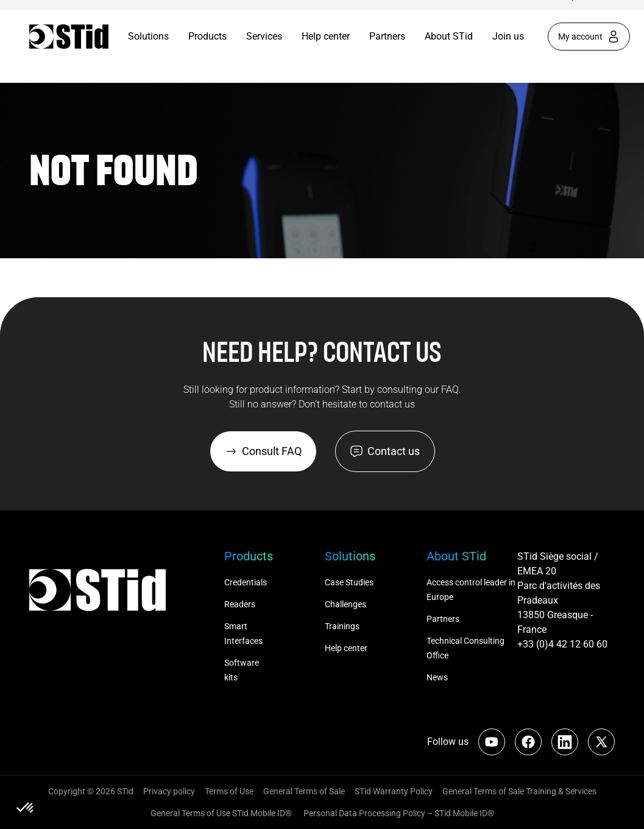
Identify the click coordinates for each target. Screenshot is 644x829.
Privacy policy (169, 791)
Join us (508, 36)
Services (264, 36)
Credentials (246, 582)
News (437, 677)
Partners (387, 36)
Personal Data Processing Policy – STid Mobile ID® (398, 813)
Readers (240, 604)
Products (207, 36)
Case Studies (349, 582)
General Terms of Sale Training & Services (519, 791)
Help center (326, 36)
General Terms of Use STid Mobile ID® (221, 813)
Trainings (342, 626)
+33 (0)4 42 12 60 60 (562, 644)
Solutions (148, 36)
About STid (449, 36)
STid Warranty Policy (394, 791)
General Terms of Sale (304, 791)
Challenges (346, 604)
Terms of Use (229, 791)
